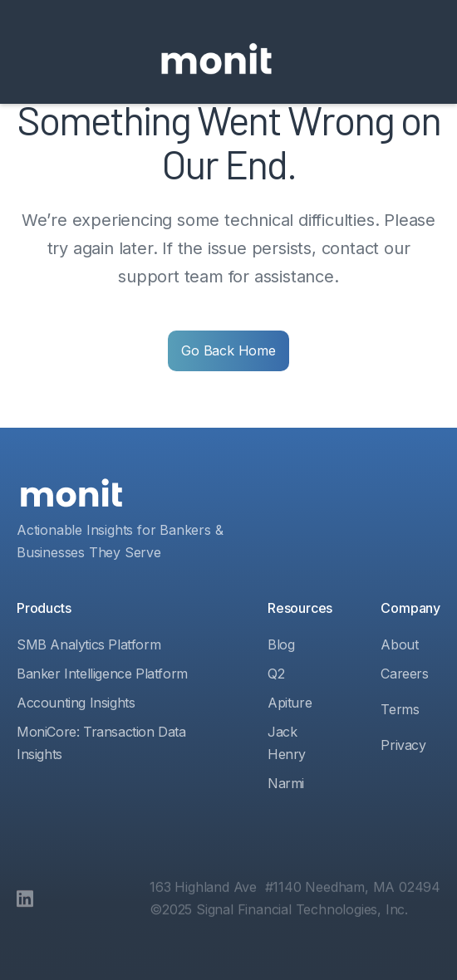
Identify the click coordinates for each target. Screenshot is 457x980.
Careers (404, 674)
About (399, 644)
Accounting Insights (76, 703)
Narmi (286, 783)
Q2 (276, 674)
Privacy (403, 745)
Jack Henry (287, 743)
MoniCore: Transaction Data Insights (101, 743)
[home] (216, 60)
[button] (302, 60)
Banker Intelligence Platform (102, 674)
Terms (400, 709)
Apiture (290, 703)
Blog (281, 644)
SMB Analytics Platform (88, 644)
